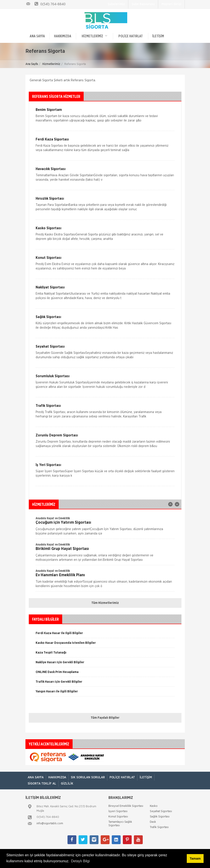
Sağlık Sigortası (160, 817)
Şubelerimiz (116, 4)
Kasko (154, 806)
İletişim (158, 36)
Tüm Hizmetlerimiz (105, 603)
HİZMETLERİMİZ (94, 36)
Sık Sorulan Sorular (88, 777)
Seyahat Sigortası (161, 811)
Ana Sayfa (32, 64)
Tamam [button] (195, 859)
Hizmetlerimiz (51, 64)
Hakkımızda (63, 36)
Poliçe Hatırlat (131, 36)
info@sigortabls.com (50, 823)
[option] (105, 527)
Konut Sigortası (118, 817)
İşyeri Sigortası (118, 811)
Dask (153, 822)
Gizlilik (67, 784)
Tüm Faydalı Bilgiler (105, 718)
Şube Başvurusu (143, 4)
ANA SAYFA (37, 36)
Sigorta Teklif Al (42, 784)
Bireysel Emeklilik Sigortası (126, 806)
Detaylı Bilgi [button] (80, 861)
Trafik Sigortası (159, 827)
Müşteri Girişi (171, 4)
